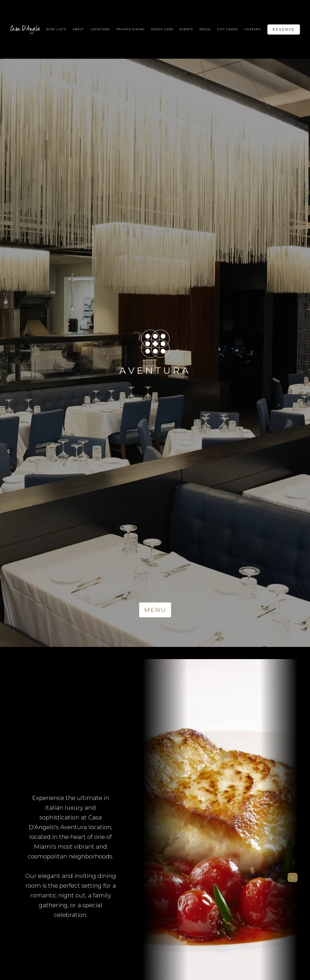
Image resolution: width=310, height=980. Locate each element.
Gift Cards (228, 29)
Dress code (162, 29)
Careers (253, 29)
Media (205, 29)
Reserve (284, 29)
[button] (100, 29)
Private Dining (131, 29)
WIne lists (56, 29)
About (78, 29)
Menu (155, 610)
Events (186, 29)
